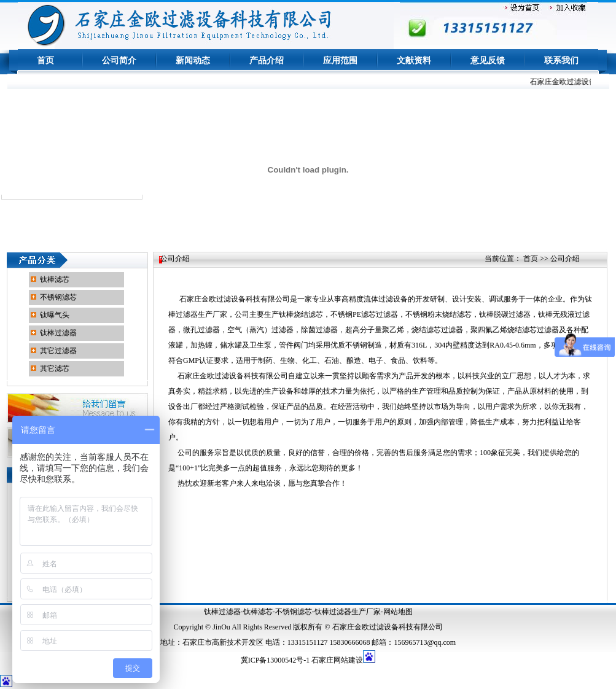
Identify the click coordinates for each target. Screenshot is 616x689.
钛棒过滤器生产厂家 (348, 612)
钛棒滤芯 (55, 279)
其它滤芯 (55, 368)
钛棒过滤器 (58, 333)
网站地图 (398, 612)
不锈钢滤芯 (58, 297)
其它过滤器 (58, 351)
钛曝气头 (55, 315)
